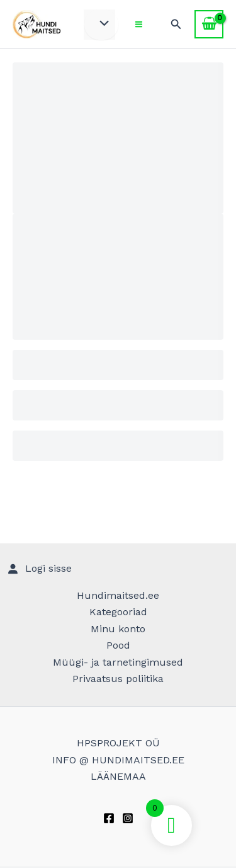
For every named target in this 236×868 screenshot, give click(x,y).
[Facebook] (109, 818)
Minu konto (118, 629)
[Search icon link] (176, 24)
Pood (118, 645)
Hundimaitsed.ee (118, 595)
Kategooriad (118, 612)
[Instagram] (128, 818)
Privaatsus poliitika (118, 679)
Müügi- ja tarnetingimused (118, 662)
